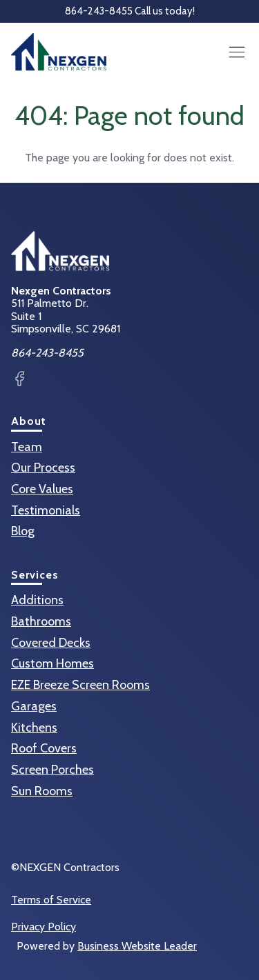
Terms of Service (51, 900)
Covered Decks (51, 643)
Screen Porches (52, 770)
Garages (34, 706)
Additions (37, 600)
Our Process (43, 468)
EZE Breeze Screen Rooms (80, 685)
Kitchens (34, 728)
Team (27, 447)
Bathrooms (41, 621)
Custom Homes (52, 663)
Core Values (42, 489)
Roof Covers (44, 748)
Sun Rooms (42, 791)
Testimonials (46, 510)
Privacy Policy (44, 927)
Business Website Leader (137, 946)
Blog (23, 531)
